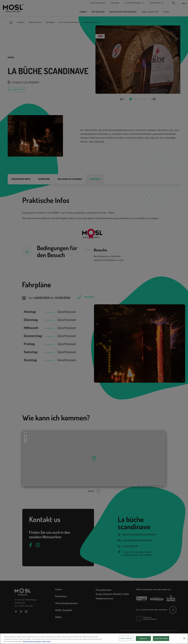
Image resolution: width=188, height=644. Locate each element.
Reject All (143, 640)
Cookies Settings (126, 640)
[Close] (184, 640)
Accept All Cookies (161, 640)
